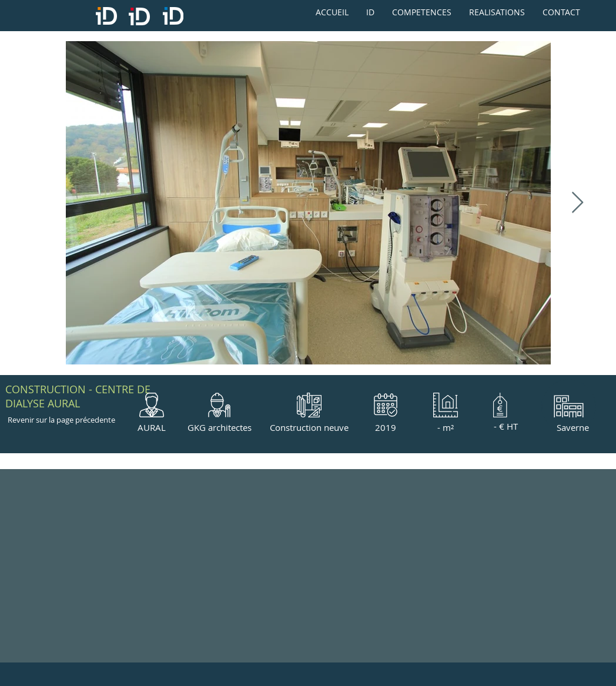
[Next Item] (577, 203)
